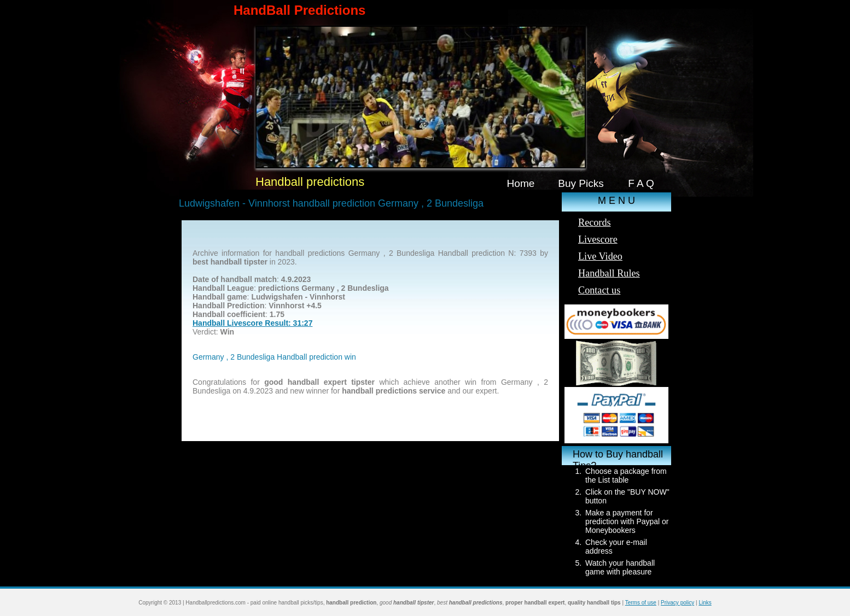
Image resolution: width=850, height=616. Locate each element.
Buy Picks (581, 183)
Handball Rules (609, 273)
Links (705, 603)
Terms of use (641, 603)
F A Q (641, 183)
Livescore (598, 239)
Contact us (599, 290)
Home (521, 183)
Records (595, 222)
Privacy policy (677, 603)
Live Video (600, 256)
